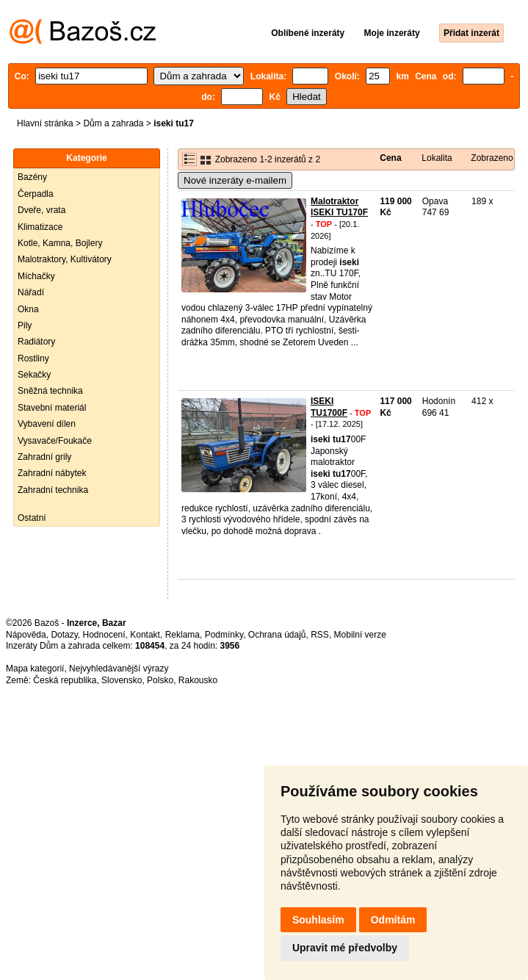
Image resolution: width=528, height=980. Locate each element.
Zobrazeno (492, 158)
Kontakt (145, 635)
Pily (25, 325)
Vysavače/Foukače (55, 441)
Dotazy (64, 635)
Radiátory (36, 342)
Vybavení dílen (47, 424)
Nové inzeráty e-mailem (235, 180)
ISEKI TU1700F (329, 407)
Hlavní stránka (45, 123)
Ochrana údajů (277, 635)
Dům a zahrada (113, 123)
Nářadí (31, 292)
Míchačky (36, 276)
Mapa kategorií (35, 669)
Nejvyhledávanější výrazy (119, 669)
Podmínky (224, 635)
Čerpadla (36, 194)
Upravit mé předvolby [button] (345, 948)
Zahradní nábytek (52, 473)
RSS (320, 635)
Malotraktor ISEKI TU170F (339, 207)
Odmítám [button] (393, 920)
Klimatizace (40, 227)
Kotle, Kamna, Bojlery (60, 243)
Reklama (182, 635)
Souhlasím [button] (318, 920)
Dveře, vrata (41, 210)
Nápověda (26, 635)
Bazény (32, 177)
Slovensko (122, 680)
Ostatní (32, 518)
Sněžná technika (50, 391)
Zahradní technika (53, 490)
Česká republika (65, 680)
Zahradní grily (44, 457)
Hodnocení (104, 635)
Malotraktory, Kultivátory (65, 259)
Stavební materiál (52, 408)
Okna (28, 309)
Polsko (160, 680)
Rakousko (198, 680)
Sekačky (34, 375)
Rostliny (33, 359)
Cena (390, 158)
